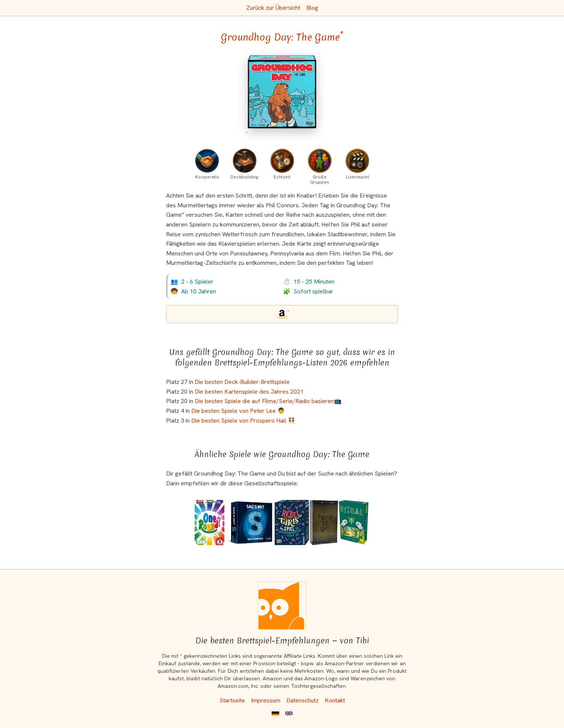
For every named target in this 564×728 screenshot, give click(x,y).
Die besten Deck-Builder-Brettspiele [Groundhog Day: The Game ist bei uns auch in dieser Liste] (242, 382)
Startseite (232, 700)
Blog (312, 8)
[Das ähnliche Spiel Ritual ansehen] (354, 523)
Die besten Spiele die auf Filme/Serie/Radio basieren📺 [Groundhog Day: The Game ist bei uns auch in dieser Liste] (268, 401)
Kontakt (335, 700)
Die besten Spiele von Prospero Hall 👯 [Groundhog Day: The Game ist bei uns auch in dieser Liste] (243, 421)
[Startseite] (282, 606)
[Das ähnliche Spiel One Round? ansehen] (210, 523)
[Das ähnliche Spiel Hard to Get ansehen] (324, 523)
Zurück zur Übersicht (273, 8)
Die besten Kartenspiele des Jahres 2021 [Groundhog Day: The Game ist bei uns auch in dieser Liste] (249, 392)
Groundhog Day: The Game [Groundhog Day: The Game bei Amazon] (282, 37)
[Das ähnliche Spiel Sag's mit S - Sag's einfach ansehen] (249, 523)
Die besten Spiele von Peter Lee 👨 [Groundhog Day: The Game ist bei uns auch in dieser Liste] (238, 411)
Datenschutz (302, 700)
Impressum (266, 700)
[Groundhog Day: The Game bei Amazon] (282, 97)
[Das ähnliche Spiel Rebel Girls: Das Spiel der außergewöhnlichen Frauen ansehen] (292, 523)
